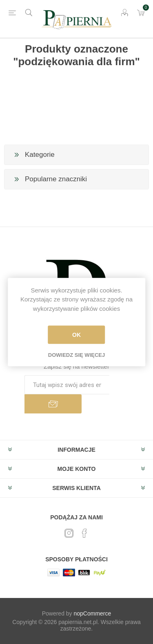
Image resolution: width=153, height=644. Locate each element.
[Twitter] (69, 533)
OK (76, 335)
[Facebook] (84, 533)
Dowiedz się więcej (76, 355)
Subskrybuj (53, 404)
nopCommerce (93, 613)
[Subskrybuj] (67, 385)
